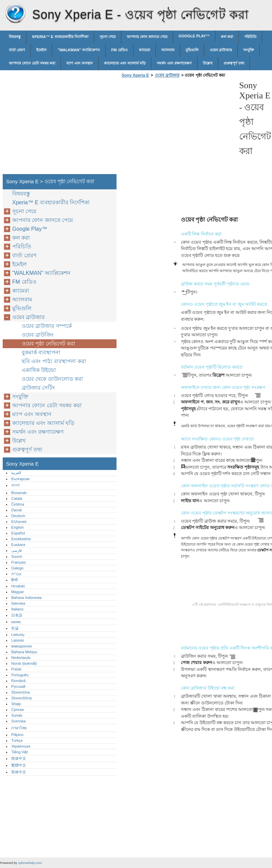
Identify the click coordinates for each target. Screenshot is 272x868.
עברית (16, 574)
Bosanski (19, 493)
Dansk (17, 510)
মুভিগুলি (192, 50)
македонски (22, 646)
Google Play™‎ (194, 36)
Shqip (16, 704)
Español (18, 533)
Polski (16, 669)
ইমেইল (41, 50)
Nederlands (21, 658)
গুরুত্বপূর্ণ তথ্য (234, 63)
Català (17, 498)
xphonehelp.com (30, 863)
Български (20, 479)
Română (18, 681)
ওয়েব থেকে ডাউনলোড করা (52, 379)
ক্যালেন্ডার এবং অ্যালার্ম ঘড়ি (125, 63)
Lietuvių (18, 635)
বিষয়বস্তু (15, 37)
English (17, 527)
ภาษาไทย (19, 728)
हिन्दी (14, 580)
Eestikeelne (21, 539)
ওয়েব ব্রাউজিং (38, 335)
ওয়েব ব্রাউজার (221, 50)
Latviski (17, 640)
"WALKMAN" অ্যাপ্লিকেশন (79, 50)
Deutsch (18, 516)
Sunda (17, 715)
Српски (17, 710)
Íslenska (18, 603)
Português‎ (20, 675)
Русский (18, 686)
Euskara (18, 545)
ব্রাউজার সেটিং (38, 388)
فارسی (16, 550)
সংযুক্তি (249, 50)
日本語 (17, 615)
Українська (21, 746)
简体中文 (19, 758)
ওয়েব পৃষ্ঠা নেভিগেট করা (48, 344)
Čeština (18, 504)
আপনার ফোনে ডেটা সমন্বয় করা (32, 63)
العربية (16, 473)
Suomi (17, 556)
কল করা (227, 37)
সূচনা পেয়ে (108, 37)
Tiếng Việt (19, 752)
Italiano (17, 609)
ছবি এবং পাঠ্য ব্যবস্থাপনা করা (54, 361)
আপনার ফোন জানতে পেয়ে (147, 37)
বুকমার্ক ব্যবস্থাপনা (41, 352)
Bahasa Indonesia (26, 598)
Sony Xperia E (15, 14)
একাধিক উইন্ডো (39, 370)
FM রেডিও (119, 50)
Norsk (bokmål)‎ (24, 663)
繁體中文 (19, 765)
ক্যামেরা (144, 50)
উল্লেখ (208, 63)
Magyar (17, 592)
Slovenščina (21, 698)
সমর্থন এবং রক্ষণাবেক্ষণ (174, 63)
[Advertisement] (177, 128)
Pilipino (17, 735)
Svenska (18, 721)
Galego (17, 568)
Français (18, 562)
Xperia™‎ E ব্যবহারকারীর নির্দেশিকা (60, 37)
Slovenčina (20, 692)
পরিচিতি (250, 37)
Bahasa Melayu (24, 652)
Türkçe (17, 740)
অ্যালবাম (168, 50)
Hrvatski (18, 586)
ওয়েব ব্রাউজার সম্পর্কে (47, 326)
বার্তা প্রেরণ (17, 50)
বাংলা (15, 485)
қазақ (16, 622)
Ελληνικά (19, 522)
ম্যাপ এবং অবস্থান (79, 63)
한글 (15, 628)
